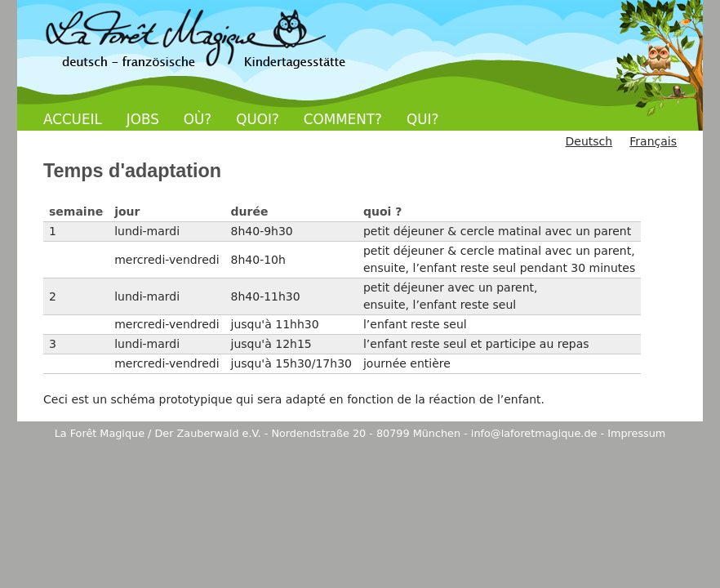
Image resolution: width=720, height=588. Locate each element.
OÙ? (198, 119)
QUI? (422, 119)
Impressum (636, 433)
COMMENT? (343, 119)
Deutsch (589, 141)
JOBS (143, 119)
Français (653, 141)
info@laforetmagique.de (534, 433)
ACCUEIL (73, 119)
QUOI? (258, 119)
